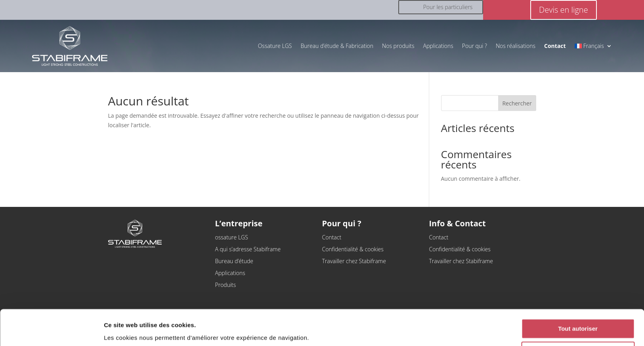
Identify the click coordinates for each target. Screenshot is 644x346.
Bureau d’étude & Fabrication (337, 46)
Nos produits (398, 46)
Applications (438, 46)
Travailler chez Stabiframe (354, 262)
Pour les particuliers (448, 7)
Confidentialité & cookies (353, 250)
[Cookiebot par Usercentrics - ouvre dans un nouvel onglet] (51, 331)
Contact (332, 238)
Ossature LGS (275, 46)
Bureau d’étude (234, 262)
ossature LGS (232, 238)
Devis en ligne (564, 10)
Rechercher (517, 103)
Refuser (578, 322)
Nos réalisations (516, 46)
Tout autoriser (578, 299)
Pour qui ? (475, 46)
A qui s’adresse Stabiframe (248, 250)
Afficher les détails (131, 330)
